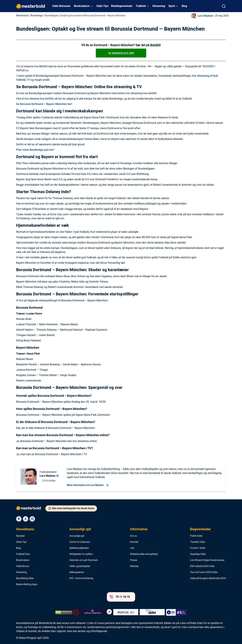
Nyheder (21, 536)
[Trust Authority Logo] (93, 612)
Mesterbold (22, 16)
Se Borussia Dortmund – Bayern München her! (44, 104)
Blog (184, 6)
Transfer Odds (198, 542)
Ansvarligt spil (80, 529)
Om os (133, 536)
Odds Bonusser (61, 6)
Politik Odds (196, 536)
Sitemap (134, 566)
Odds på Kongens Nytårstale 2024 (208, 578)
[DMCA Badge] (64, 612)
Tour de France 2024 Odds (204, 572)
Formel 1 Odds (198, 548)
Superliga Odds (198, 554)
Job (132, 548)
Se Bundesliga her (121, 53)
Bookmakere (82, 6)
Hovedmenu (25, 529)
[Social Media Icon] (19, 519)
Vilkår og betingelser (80, 566)
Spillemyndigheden (79, 548)
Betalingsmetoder (122, 6)
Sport (172, 6)
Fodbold (141, 6)
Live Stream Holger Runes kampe (207, 560)
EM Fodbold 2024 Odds (202, 566)
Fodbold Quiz (23, 554)
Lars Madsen (205, 16)
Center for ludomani (80, 542)
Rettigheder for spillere (81, 554)
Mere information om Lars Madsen (88, 485)
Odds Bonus (23, 566)
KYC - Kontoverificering (81, 578)
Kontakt (134, 542)
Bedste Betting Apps (27, 584)
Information (139, 529)
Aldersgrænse (77, 572)
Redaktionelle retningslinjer (144, 554)
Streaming (159, 6)
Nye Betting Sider (25, 578)
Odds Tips (102, 6)
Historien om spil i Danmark (84, 560)
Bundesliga (37, 16)
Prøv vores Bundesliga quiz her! (35, 150)
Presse (134, 560)
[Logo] (31, 509)
